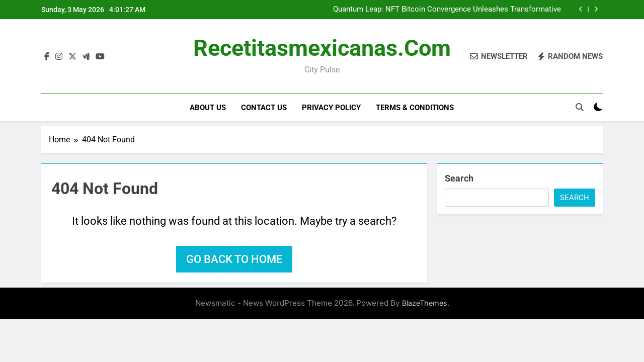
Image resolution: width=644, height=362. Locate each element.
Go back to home (234, 259)
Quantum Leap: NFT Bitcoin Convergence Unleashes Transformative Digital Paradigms (447, 10)
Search (459, 178)
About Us (208, 108)
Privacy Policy (331, 108)
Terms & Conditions (415, 108)
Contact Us (264, 108)
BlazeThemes (425, 303)
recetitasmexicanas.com (322, 48)
